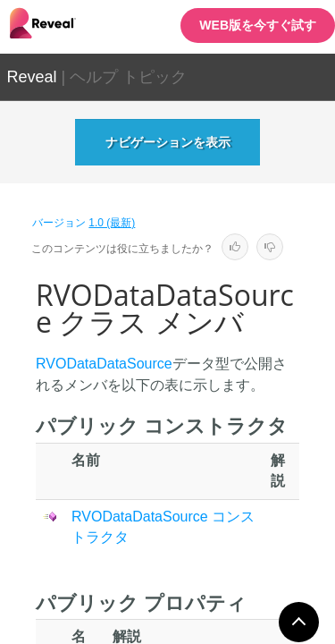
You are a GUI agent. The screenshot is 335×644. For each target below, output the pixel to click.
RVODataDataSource (104, 364)
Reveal (32, 77)
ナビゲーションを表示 (168, 142)
